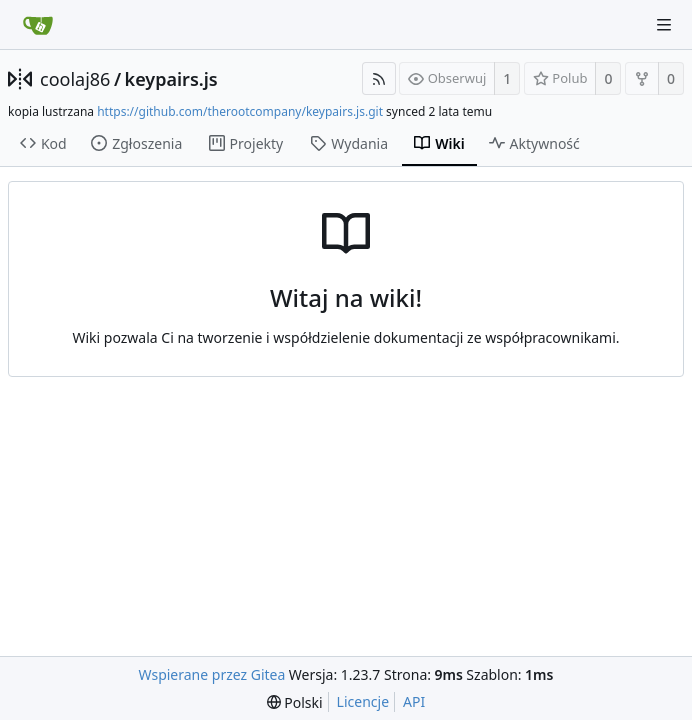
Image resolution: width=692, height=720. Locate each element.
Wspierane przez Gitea (212, 674)
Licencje (363, 701)
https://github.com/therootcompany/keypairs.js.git (240, 111)
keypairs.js (171, 79)
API (414, 701)
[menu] (295, 702)
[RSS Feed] (379, 78)
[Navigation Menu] (664, 25)
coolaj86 (75, 79)
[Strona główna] (38, 25)
